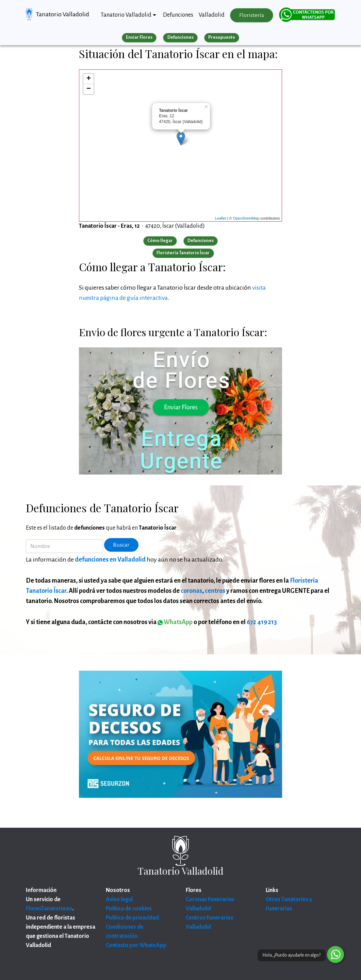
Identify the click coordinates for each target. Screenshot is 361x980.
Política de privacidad (132, 918)
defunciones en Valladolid (110, 560)
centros (215, 591)
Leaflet (220, 218)
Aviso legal (119, 899)
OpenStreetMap (246, 218)
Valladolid (212, 15)
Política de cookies (129, 909)
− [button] (89, 89)
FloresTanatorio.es (49, 909)
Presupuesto (222, 37)
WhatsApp (175, 622)
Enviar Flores (139, 37)
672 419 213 (262, 622)
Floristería (252, 15)
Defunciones (178, 15)
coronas (191, 591)
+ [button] (89, 79)
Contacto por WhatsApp (136, 945)
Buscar (121, 545)
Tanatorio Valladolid (63, 14)
